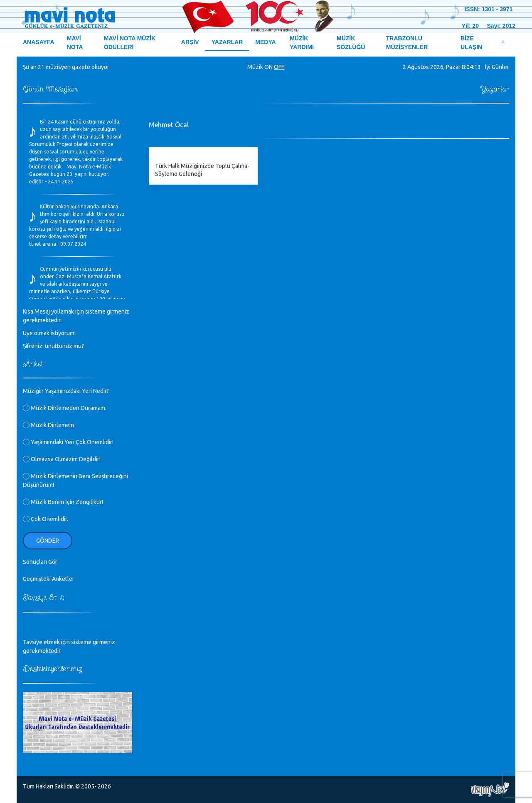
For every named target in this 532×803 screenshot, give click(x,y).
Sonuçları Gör (40, 562)
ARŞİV (190, 42)
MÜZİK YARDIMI (302, 43)
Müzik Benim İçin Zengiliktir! (63, 502)
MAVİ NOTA (75, 43)
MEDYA (265, 42)
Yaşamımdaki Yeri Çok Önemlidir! (68, 442)
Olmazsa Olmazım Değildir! (62, 459)
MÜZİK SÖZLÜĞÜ (351, 43)
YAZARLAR (227, 42)
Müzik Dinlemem (48, 425)
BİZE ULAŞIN (471, 43)
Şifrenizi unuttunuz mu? (53, 346)
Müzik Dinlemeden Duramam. (65, 408)
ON (268, 67)
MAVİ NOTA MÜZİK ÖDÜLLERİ (130, 43)
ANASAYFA (39, 42)
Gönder (48, 541)
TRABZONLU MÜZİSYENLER (407, 43)
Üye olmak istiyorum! (49, 333)
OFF (279, 67)
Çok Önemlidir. (46, 519)
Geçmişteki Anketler (49, 579)
